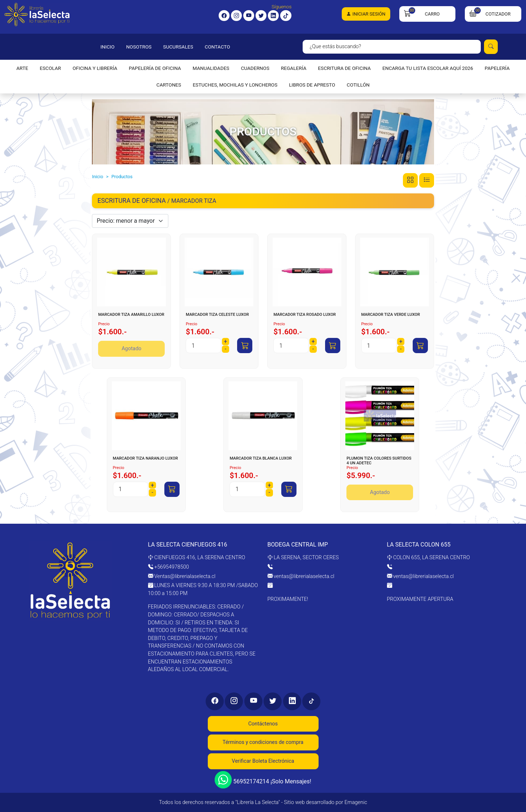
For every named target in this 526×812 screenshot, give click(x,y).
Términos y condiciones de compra (263, 742)
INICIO (107, 47)
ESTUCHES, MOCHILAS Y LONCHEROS (235, 85)
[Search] (392, 47)
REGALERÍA (294, 68)
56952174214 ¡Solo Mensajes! (263, 780)
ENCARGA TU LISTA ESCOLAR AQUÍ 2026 (428, 68)
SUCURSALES (178, 47)
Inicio (98, 177)
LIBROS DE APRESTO (312, 85)
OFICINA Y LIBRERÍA (95, 68)
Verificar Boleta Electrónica (263, 761)
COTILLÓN (358, 85)
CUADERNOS (255, 68)
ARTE (22, 68)
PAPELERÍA (497, 68)
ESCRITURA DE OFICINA (344, 68)
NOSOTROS (139, 47)
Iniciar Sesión (366, 14)
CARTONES (169, 85)
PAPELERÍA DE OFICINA (155, 68)
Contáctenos (263, 724)
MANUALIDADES (211, 68)
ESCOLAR (51, 68)
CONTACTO (218, 47)
